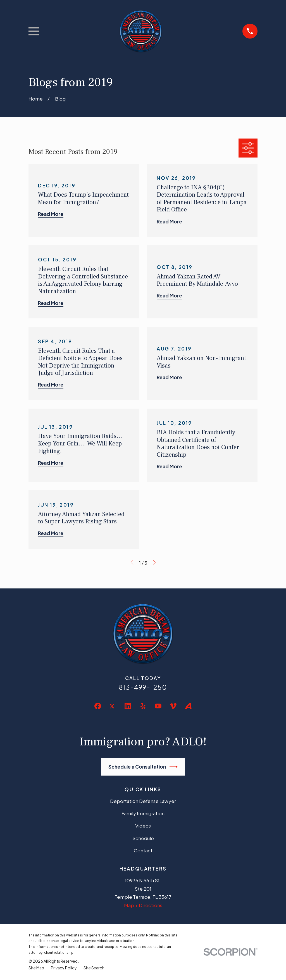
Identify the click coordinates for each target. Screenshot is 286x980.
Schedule (143, 838)
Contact (143, 850)
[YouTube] (158, 706)
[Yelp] (143, 706)
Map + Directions (143, 905)
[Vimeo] (173, 706)
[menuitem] (36, 968)
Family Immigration (143, 813)
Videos (143, 826)
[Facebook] (98, 706)
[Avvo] (188, 706)
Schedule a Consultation (143, 767)
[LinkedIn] (128, 706)
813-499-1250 (143, 687)
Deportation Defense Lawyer (143, 801)
